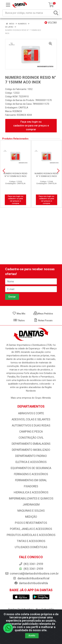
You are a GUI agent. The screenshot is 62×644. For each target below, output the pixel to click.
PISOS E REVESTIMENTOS (31, 523)
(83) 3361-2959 (31, 569)
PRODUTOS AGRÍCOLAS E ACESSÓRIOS (31, 535)
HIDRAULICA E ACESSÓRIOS (31, 492)
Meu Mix (19, 314)
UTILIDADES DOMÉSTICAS (31, 547)
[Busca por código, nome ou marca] (28, 13)
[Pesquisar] (56, 13)
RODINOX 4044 (24, 115)
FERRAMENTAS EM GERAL (31, 480)
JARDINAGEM (31, 505)
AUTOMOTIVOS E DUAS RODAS (31, 425)
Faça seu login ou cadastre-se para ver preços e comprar (31, 126)
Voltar (51, 23)
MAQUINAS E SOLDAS (31, 511)
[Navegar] (4, 171)
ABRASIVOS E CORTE (31, 413)
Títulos (19, 320)
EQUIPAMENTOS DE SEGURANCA (31, 468)
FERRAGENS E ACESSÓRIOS (31, 474)
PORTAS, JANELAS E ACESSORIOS (31, 529)
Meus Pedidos (43, 314)
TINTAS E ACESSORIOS (31, 541)
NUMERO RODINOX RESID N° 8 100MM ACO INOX (15, 175)
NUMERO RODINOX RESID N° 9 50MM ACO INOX (47, 175)
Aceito (32, 636)
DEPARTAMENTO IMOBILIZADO (31, 450)
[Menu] (8, 5)
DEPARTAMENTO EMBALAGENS (31, 444)
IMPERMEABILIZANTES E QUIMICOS (31, 498)
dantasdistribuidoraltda (31, 583)
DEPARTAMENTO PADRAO (31, 456)
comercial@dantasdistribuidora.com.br (32, 574)
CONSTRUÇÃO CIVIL (31, 438)
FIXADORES (31, 486)
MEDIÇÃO (31, 517)
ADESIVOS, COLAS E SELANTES (31, 419)
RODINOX (17, 111)
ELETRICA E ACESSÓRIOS (31, 462)
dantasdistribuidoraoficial (31, 578)
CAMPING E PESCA (31, 432)
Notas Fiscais (43, 320)
